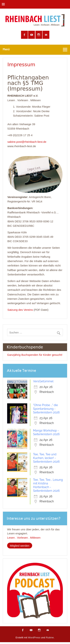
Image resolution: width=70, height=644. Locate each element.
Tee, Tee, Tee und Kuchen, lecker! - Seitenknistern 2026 (46, 458)
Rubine (50, 638)
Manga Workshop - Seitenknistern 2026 (46, 432)
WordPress (34, 638)
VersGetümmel (43, 381)
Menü (6, 49)
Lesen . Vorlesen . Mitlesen (24, 538)
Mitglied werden (20, 546)
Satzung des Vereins (20, 310)
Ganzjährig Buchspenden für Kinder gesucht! (35, 355)
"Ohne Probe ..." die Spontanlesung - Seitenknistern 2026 (46, 409)
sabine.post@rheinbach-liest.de (27, 142)
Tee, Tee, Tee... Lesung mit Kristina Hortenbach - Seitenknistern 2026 (48, 485)
